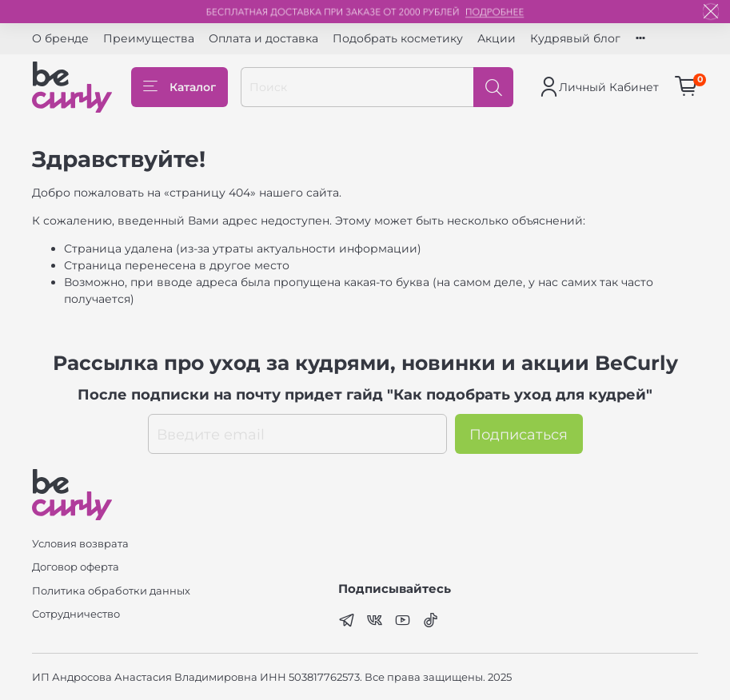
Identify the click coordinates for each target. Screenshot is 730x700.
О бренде (60, 38)
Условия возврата (80, 544)
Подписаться (519, 434)
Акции (497, 38)
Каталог (180, 87)
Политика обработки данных (111, 591)
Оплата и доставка (263, 38)
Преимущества (149, 38)
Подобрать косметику (398, 38)
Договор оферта (76, 567)
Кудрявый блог (575, 38)
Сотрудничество (76, 614)
